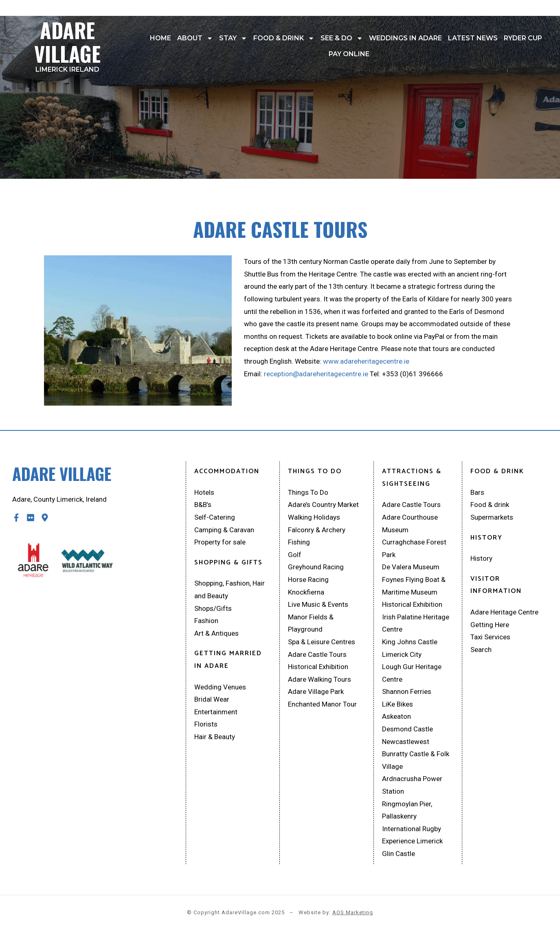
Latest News (473, 38)
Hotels (204, 492)
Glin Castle (399, 854)
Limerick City (402, 654)
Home (160, 38)
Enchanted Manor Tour (322, 704)
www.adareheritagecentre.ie (366, 361)
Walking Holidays (314, 517)
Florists (206, 724)
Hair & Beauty (215, 737)
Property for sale (220, 542)
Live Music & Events (318, 604)
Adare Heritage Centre (504, 612)
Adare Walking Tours (320, 679)
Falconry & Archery (317, 530)
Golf (295, 555)
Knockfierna (306, 592)
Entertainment (216, 712)
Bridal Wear (212, 699)
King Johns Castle (410, 642)
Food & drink (284, 38)
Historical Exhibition (318, 667)
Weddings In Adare (405, 38)
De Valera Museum (411, 567)
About (195, 38)
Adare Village (67, 44)
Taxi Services (490, 637)
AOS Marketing (353, 912)
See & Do (342, 38)
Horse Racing (308, 579)
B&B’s (203, 505)
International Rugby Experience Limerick (412, 835)
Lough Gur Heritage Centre (412, 673)
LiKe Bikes (397, 704)
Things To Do (308, 492)
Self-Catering (215, 517)
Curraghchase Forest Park (414, 548)
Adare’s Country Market (323, 505)
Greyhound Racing (316, 567)
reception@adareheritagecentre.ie (317, 374)
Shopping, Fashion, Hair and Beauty (229, 589)
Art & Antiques (216, 633)
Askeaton (396, 716)
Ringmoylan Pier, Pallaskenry (407, 810)
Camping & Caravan (224, 530)
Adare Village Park (316, 691)
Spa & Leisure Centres (322, 642)
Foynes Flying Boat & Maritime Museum (414, 586)
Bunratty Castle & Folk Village (416, 760)
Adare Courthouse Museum (410, 523)
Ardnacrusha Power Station (412, 785)
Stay (233, 38)
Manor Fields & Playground (311, 623)
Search (481, 650)
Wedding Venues (220, 687)
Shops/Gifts (213, 608)
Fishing (299, 542)
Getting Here (490, 625)
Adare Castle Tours (317, 654)
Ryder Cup (523, 38)
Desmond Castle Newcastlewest (407, 735)
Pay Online (349, 54)
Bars (477, 492)
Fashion (206, 621)
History (481, 558)
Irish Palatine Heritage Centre (416, 623)
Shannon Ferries (407, 691)
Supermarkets (492, 517)
